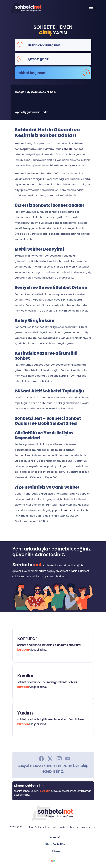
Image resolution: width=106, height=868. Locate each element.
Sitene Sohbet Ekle (56, 844)
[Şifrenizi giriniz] (59, 59)
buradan (23, 650)
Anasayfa (56, 837)
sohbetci (68, 149)
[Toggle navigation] (91, 9)
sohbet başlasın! (53, 73)
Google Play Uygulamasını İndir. (36, 92)
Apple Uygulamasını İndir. (32, 112)
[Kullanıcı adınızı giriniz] (59, 45)
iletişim (56, 851)
